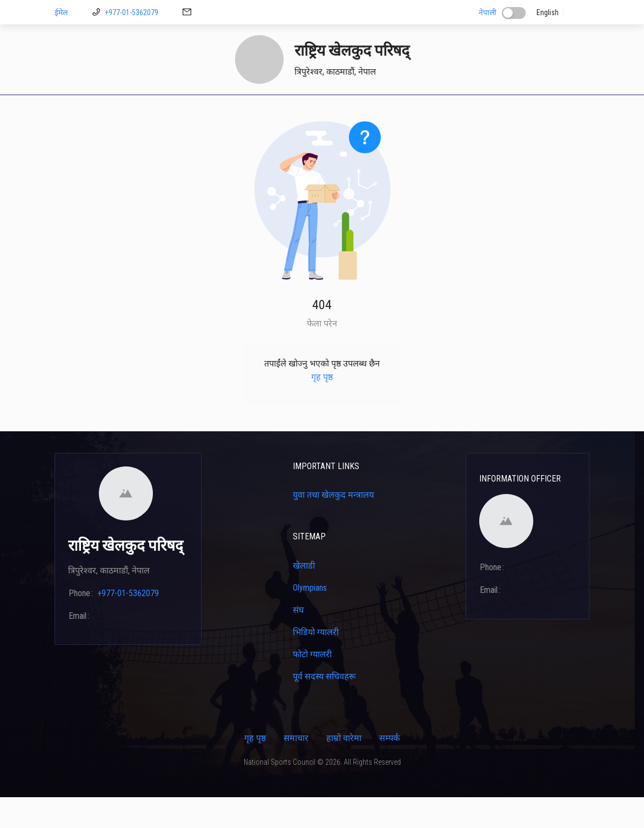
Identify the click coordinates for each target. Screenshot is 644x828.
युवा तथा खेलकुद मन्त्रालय (333, 526)
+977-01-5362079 (132, 12)
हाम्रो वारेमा (344, 769)
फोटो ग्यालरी (312, 685)
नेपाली (488, 12)
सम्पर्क (553, 110)
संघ (298, 641)
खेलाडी (289, 110)
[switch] (514, 13)
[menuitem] (72, 110)
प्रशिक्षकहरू (331, 110)
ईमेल (61, 12)
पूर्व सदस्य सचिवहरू (324, 707)
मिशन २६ (250, 110)
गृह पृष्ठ (72, 110)
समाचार (296, 769)
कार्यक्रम (516, 110)
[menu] (322, 110)
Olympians (310, 619)
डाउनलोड (209, 110)
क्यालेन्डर (436, 110)
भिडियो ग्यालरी (316, 663)
